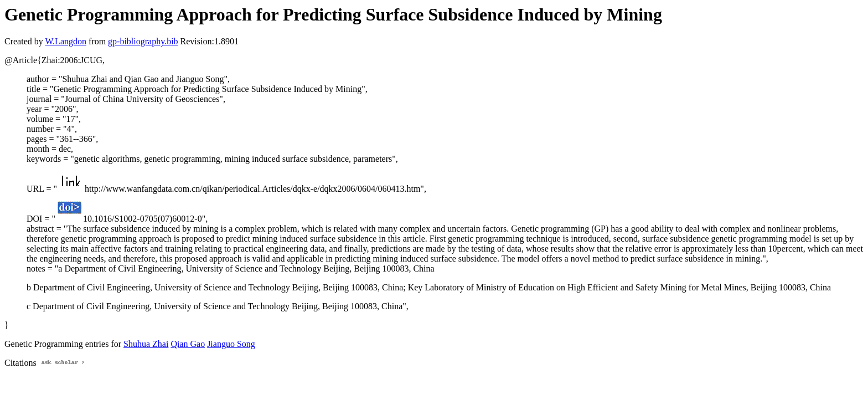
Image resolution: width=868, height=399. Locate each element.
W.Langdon (66, 41)
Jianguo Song (231, 344)
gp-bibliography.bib (143, 41)
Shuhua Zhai (146, 344)
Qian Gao (188, 344)
